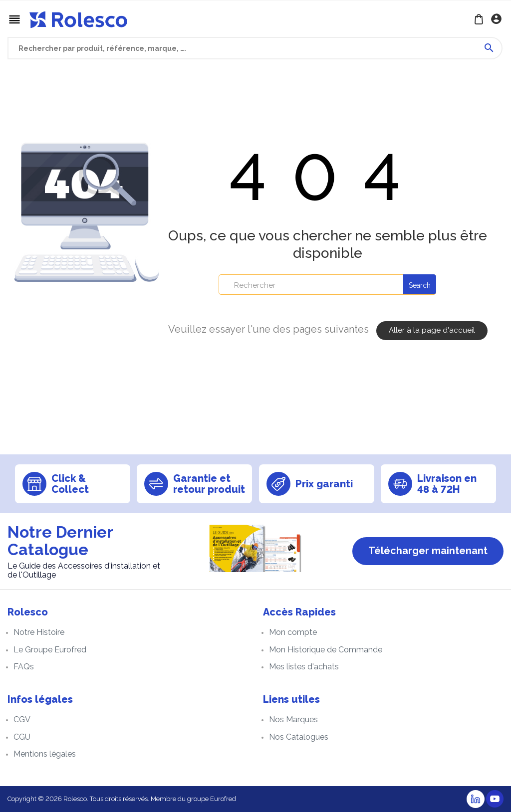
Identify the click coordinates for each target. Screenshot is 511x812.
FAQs (24, 667)
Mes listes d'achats (304, 667)
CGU (22, 737)
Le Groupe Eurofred (50, 650)
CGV (22, 719)
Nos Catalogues (299, 737)
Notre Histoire (39, 632)
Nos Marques (293, 719)
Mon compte (293, 632)
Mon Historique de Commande (326, 650)
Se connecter (497, 20)
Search (420, 285)
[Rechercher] (327, 285)
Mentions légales (45, 754)
